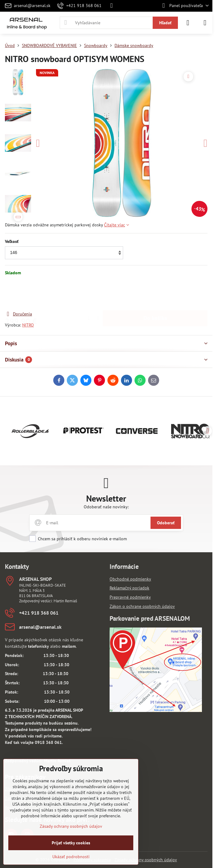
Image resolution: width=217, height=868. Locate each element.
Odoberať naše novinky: (106, 507)
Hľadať (165, 23)
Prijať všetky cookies (71, 843)
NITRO (28, 325)
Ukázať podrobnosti (71, 857)
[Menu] (205, 23)
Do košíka (155, 293)
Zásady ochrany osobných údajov (146, 860)
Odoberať (166, 523)
